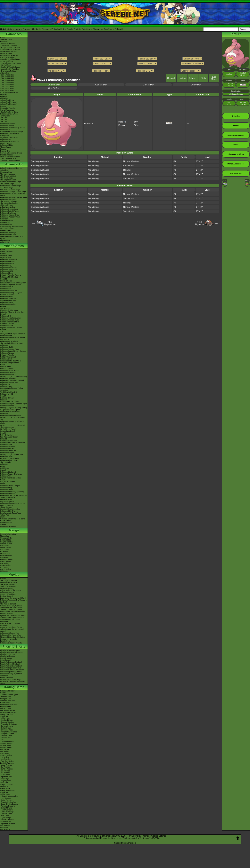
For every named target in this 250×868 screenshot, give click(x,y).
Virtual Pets (5, 515)
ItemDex (4, 94)
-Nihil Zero (4, 783)
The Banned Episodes (9, 203)
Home (17, 29)
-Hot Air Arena (6, 798)
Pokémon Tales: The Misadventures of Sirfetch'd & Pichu (12, 236)
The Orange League (8, 176)
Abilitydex (4, 98)
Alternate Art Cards (8, 701)
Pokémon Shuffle (7, 347)
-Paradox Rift (5, 738)
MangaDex (4, 536)
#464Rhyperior (199, 223)
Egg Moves (214, 78)
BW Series (4, 563)
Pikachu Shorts (14, 647)
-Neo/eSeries (5, 759)
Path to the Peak (7, 221)
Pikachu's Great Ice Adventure (12, 670)
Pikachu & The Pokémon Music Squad (12, 683)
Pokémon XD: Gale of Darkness (13, 443)
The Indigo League (8, 174)
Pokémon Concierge (8, 233)
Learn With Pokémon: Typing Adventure (11, 389)
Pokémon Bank (6, 335)
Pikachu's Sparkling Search (11, 672)
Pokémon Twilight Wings (10, 211)
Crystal (3, 470)
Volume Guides (6, 544)
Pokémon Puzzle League (10, 486)
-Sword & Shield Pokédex (10, 59)
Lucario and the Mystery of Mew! (13, 598)
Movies (14, 575)
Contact (36, 29)
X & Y (2, 332)
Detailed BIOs (6, 540)
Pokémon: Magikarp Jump (10, 318)
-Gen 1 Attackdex (7, 75)
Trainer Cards (6, 697)
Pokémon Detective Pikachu (11, 643)
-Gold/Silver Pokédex (8, 46)
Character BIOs (6, 538)
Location (182, 78)
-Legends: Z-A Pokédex (9, 69)
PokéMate (4, 464)
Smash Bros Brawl (7, 431)
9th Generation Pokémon (10, 157)
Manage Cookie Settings (155, 836)
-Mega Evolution (7, 714)
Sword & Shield (6, 281)
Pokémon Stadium (7, 493)
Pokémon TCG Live (8, 304)
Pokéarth (119, 29)
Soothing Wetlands (40, 161)
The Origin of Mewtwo (9, 580)
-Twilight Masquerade (9, 732)
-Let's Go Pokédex (7, 57)
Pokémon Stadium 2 (8, 472)
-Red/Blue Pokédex (8, 44)
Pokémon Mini (6, 476)
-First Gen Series (7, 761)
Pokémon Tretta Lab (8, 373)
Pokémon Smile (6, 296)
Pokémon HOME (7, 287)
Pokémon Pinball (7, 490)
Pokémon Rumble (7, 406)
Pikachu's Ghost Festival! (10, 664)
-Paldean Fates (6, 736)
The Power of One (7, 584)
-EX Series (4, 757)
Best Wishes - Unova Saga (11, 186)
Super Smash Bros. (8, 497)
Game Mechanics (7, 110)
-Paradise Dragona (8, 806)
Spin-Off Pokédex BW (9, 104)
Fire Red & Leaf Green (9, 437)
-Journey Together (7, 722)
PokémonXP (5, 130)
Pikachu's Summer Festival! (11, 662)
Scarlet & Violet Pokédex (78, 29)
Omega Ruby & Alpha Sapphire (12, 334)
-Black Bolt (4, 716)
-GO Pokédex (6, 65)
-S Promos (4, 827)
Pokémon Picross (7, 353)
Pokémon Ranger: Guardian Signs (14, 404)
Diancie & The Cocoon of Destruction (10, 624)
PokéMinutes (5, 223)
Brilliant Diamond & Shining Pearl (13, 283)
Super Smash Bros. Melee (10, 478)
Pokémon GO (6, 265)
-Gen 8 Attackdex (7, 89)
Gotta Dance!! (6, 660)
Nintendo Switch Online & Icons (12, 519)
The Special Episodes (9, 201)
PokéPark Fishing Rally (9, 460)
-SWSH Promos (6, 769)
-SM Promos (5, 771)
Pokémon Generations (9, 209)
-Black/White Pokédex (9, 51)
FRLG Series (5, 554)
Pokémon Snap (6, 488)
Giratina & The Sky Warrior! (11, 606)
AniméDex (4, 170)
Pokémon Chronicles (8, 199)
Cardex (3, 106)
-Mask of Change (7, 812)
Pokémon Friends (7, 263)
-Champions (5, 116)
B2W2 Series (5, 565)
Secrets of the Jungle (8, 639)
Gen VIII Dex (54, 85)
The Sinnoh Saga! (7, 184)
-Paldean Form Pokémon (10, 161)
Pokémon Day (6, 139)
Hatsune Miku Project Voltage (12, 131)
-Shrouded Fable (7, 730)
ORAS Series (5, 569)
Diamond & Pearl (7, 398)
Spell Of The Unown (8, 586)
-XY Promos (5, 773)
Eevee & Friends (7, 678)
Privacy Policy (134, 836)
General (171, 78)
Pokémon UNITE (7, 271)
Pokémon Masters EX (9, 269)
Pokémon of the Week (9, 114)
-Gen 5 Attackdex (7, 83)
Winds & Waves (6, 252)
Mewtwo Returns (7, 588)
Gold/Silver (4, 468)
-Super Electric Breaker (9, 804)
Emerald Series (6, 556)
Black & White (6, 367)
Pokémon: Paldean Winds (10, 217)
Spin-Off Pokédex (7, 100)
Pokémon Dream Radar (9, 371)
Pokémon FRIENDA (8, 527)
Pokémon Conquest (8, 378)
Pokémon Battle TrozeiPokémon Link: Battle (13, 338)
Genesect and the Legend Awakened (10, 620)
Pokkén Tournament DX (9, 322)
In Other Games (6, 505)
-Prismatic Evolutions (8, 724)
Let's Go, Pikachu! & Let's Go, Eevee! (12, 313)
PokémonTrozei (6, 456)
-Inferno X (4, 786)
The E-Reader (6, 462)
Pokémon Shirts (6, 145)
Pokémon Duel (6, 359)
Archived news (6, 40)
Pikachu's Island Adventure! (11, 666)
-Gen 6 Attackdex (7, 85)
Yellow (3, 484)
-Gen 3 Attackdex (7, 79)
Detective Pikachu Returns (11, 275)
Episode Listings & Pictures (11, 168)
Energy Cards (6, 699)
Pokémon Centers (7, 126)
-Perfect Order (6, 708)
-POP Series (5, 775)
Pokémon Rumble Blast (9, 382)
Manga (14, 530)
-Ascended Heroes (8, 710)
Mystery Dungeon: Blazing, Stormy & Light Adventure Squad (14, 409)
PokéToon (4, 219)
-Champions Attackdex (9, 92)
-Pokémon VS (6, 822)
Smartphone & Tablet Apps (11, 513)
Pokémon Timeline (7, 124)
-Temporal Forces (7, 734)
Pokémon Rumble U (8, 375)
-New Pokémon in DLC (9, 159)
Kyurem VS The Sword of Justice (13, 616)
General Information (8, 534)
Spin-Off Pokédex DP (8, 102)
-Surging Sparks (7, 726)
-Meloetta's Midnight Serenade (12, 618)
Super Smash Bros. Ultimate (11, 328)
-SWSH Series (6, 747)
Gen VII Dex (101, 85)
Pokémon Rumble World (10, 349)
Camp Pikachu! (6, 658)
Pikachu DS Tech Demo (9, 458)
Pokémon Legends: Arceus (11, 285)
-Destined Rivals (7, 720)
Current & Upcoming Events (11, 153)
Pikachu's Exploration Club (11, 668)
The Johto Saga (6, 178)
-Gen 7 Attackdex (7, 87)
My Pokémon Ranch (8, 429)
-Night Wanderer (7, 810)
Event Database (6, 155)
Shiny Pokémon (6, 205)
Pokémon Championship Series (12, 128)
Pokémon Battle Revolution (11, 415)
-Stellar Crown (6, 728)
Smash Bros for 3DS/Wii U (11, 361)
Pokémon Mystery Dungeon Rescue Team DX (11, 294)
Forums (26, 29)
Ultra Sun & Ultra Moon (9, 310)
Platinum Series (6, 559)
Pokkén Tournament (8, 357)
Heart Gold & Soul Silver (10, 402)
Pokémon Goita (6, 523)
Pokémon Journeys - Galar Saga (13, 192)
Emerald (4, 439)
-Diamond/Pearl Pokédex (10, 50)
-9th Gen (4, 118)
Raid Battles (5, 703)
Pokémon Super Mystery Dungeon (14, 351)
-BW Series (5, 753)
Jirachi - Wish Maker (8, 594)
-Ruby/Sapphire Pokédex (10, 48)
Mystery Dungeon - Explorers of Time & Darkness (13, 426)
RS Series (4, 552)
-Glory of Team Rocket (9, 796)
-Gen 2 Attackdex (7, 77)
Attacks (193, 78)
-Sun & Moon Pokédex (9, 55)
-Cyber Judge (5, 818)
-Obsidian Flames (7, 742)
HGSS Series (5, 561)
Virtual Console (6, 507)
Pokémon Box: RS (7, 449)
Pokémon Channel (7, 447)
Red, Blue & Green (8, 482)
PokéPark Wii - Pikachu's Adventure (10, 413)
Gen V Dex (196, 85)
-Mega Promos (6, 765)
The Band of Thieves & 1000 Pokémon (11, 344)
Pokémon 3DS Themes (9, 511)
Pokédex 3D (5, 384)
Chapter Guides (6, 542)
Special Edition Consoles (10, 509)
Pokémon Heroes (7, 592)
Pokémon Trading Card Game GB (13, 495)
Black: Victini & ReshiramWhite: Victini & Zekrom (12, 613)
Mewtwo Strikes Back (9, 582)
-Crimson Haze (6, 814)
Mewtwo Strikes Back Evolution (12, 637)
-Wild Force (5, 816)
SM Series (4, 571)
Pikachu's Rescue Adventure (11, 652)
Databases (14, 34)
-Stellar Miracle (6, 808)
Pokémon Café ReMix (9, 267)
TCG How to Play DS (8, 392)
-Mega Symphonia (7, 790)
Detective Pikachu (7, 324)
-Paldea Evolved (7, 744)
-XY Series (4, 751)
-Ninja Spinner (6, 781)
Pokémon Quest (7, 326)
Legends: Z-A (5, 257)
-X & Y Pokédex (6, 53)
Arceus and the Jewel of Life (11, 608)
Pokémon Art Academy (9, 341)
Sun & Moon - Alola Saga (10, 190)
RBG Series (5, 546)
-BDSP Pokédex (7, 61)
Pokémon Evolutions (8, 213)
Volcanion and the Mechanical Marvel (12, 630)
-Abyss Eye (5, 779)
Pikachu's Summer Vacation (11, 650)
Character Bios (6, 172)
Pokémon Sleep (6, 273)
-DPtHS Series (6, 755)
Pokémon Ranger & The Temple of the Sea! (14, 601)
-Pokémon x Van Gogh (9, 137)
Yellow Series (5, 548)
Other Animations (7, 229)
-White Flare (5, 718)
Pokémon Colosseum (9, 441)
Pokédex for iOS (7, 394)
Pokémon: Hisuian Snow (10, 215)
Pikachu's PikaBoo (7, 656)
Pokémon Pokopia (7, 261)
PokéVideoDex (6, 225)
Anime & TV (14, 164)
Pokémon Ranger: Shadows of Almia (12, 422)
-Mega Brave (5, 788)
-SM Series (5, 749)
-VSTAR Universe (7, 820)
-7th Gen (4, 122)
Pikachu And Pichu (8, 654)
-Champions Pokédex (9, 71)
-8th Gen (4, 120)
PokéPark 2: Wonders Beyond (12, 380)
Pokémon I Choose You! (10, 633)
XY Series (4, 567)
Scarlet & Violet (6, 256)
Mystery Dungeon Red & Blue (12, 454)
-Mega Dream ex (7, 785)
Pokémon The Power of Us (11, 635)
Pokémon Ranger (7, 453)
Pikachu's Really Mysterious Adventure (11, 675)
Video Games (14, 246)
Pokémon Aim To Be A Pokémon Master (13, 194)
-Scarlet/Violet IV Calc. (9, 112)
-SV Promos (5, 767)
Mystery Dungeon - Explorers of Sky (13, 418)
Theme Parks (5, 147)
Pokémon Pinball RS (8, 451)
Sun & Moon (5, 308)
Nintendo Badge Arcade (9, 363)
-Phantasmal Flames (8, 712)
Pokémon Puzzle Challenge (11, 474)
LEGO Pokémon (7, 143)
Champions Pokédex (103, 29)
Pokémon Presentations (10, 141)
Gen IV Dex (54, 88)
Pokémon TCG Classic (9, 705)
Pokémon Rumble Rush (9, 320)
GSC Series (5, 550)
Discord (46, 29)
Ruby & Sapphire (7, 435)
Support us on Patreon (125, 843)
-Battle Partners (6, 800)
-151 (2, 740)
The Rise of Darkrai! (8, 604)
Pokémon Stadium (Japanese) (12, 492)
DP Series (4, 557)
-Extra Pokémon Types (9, 695)
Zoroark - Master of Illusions (11, 610)
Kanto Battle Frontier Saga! (11, 182)
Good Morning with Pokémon (12, 227)
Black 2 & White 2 (7, 369)
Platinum (4, 400)
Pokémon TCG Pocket (9, 277)
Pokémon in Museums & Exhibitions (10, 134)
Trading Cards (14, 687)
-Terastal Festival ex (8, 802)
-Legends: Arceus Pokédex (11, 63)
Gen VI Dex (149, 85)
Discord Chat (5, 151)
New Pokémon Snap (8, 300)
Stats (203, 78)
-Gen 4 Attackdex (7, 81)
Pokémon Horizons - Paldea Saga (13, 197)
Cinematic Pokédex (8, 108)
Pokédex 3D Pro (7, 386)
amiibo (3, 517)
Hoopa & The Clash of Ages (11, 627)
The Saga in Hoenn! (8, 180)
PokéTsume (5, 242)
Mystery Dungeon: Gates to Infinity (14, 376)
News (2, 38)
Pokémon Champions (9, 259)
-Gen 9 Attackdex (7, 91)
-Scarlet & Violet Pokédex (10, 67)
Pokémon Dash (6, 445)
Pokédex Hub (58, 29)
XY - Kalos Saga (7, 188)
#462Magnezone (50, 223)
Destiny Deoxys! (7, 596)
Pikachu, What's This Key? (11, 680)
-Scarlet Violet (6, 746)
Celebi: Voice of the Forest (11, 590)
